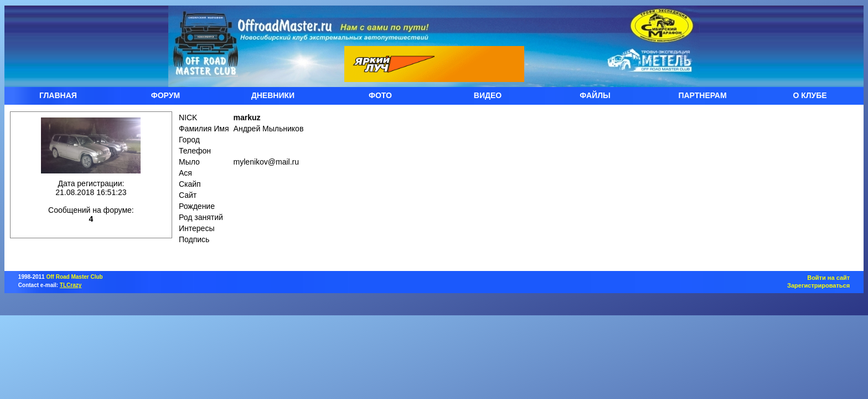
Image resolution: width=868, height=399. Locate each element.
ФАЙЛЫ (595, 95)
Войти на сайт (828, 278)
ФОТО (380, 95)
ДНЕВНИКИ (273, 95)
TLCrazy (71, 285)
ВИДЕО (488, 95)
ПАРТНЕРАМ (702, 95)
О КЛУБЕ (810, 95)
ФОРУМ (166, 95)
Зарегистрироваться (818, 285)
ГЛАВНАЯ (58, 95)
